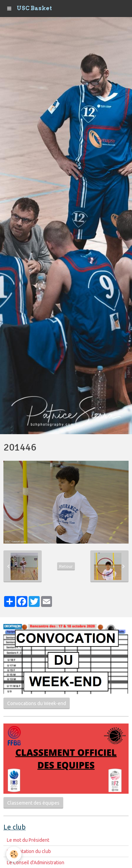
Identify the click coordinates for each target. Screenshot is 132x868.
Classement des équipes (33, 803)
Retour (66, 566)
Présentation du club (29, 851)
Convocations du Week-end (37, 703)
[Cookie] (14, 854)
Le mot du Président (28, 840)
